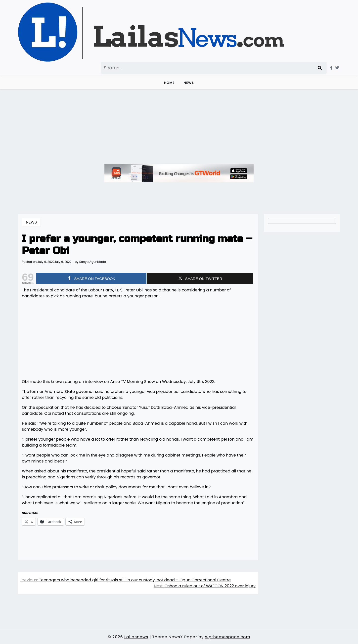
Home (169, 83)
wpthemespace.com (228, 637)
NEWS (189, 83)
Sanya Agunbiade (93, 262)
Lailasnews (136, 637)
